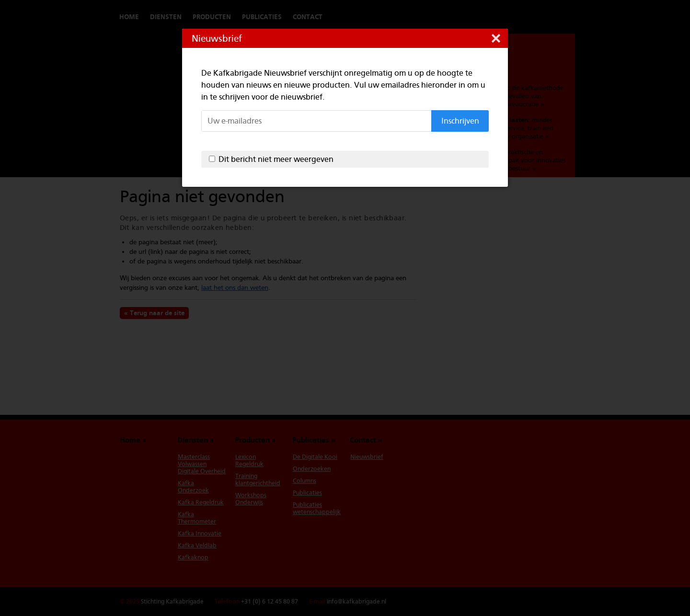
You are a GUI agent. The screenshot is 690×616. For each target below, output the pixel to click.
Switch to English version (546, 17)
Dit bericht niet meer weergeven (276, 159)
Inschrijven (460, 121)
